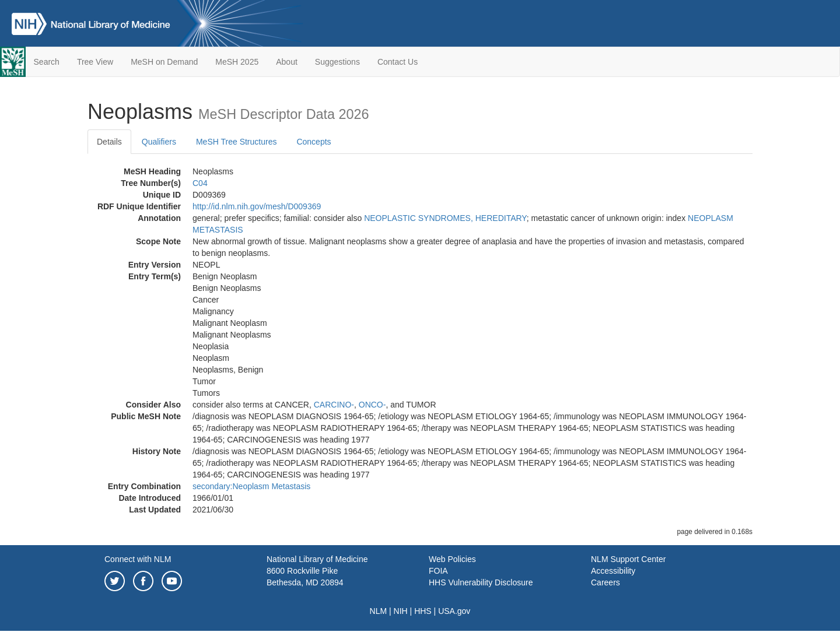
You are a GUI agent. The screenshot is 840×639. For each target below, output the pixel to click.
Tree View (95, 62)
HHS (423, 611)
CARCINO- (334, 405)
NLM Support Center (628, 559)
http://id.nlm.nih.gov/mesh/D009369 (257, 206)
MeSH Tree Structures (237, 142)
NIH (401, 611)
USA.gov (454, 611)
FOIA (438, 571)
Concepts (314, 142)
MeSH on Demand (164, 62)
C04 (200, 183)
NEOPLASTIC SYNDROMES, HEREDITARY (445, 218)
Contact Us (398, 62)
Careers (605, 582)
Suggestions (337, 62)
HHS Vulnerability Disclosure (481, 582)
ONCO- (372, 405)
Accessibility (613, 571)
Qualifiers (159, 142)
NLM (379, 611)
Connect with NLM (138, 559)
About (287, 62)
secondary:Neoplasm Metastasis (251, 486)
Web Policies (452, 559)
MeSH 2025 (237, 62)
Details (109, 142)
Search (47, 62)
